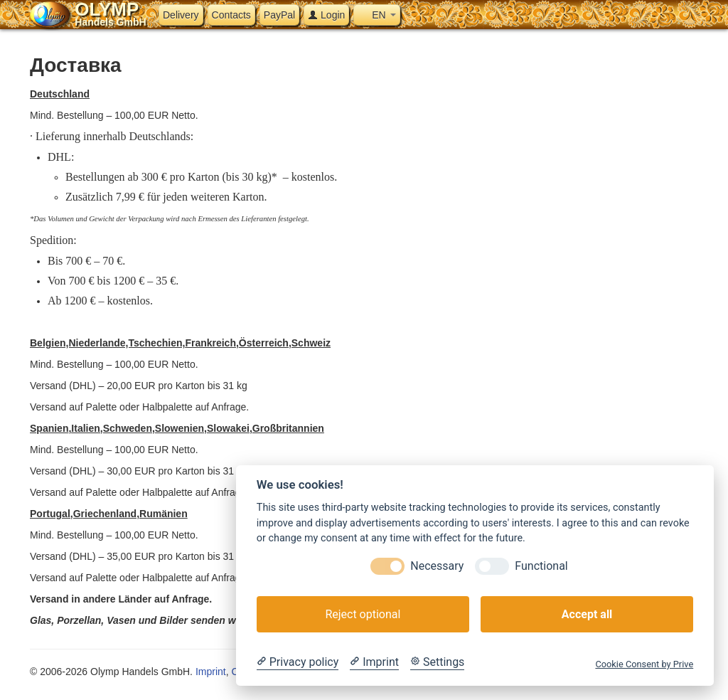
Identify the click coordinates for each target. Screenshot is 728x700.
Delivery (181, 15)
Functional (541, 566)
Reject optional (363, 614)
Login (326, 15)
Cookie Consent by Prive (644, 664)
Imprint (211, 672)
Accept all (587, 614)
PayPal (279, 15)
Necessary (437, 566)
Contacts (231, 15)
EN (376, 15)
